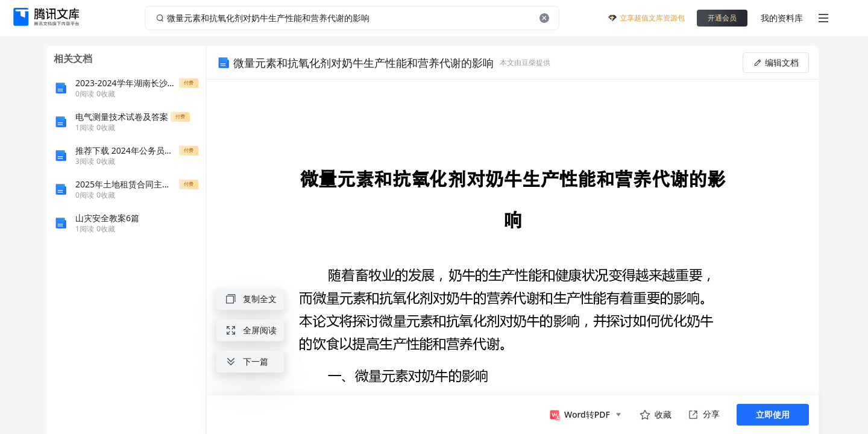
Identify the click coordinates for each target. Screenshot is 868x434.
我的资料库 (782, 18)
